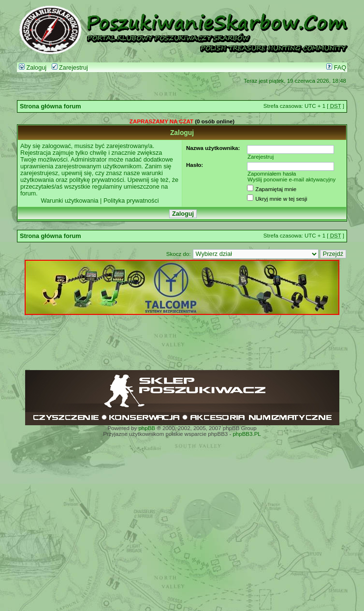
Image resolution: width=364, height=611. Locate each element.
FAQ (336, 68)
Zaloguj (33, 68)
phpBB (147, 428)
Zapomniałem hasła (272, 174)
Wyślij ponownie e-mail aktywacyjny (291, 179)
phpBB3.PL (247, 434)
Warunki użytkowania (69, 201)
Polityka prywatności (131, 201)
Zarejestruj (70, 68)
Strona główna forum (51, 106)
